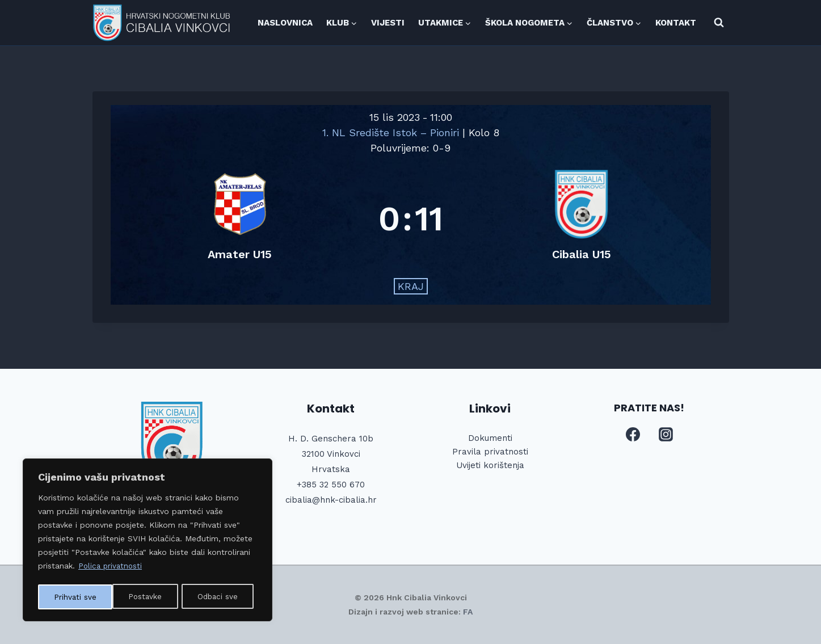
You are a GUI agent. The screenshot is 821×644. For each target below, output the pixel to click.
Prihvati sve (221, 597)
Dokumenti (490, 438)
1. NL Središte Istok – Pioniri (392, 132)
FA (468, 612)
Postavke (71, 597)
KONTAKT (676, 23)
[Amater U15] (240, 219)
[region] (148, 541)
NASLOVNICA (285, 23)
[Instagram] (666, 435)
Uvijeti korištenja (490, 465)
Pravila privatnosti (490, 452)
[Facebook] (633, 435)
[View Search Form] (719, 23)
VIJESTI (388, 23)
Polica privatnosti (111, 569)
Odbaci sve (144, 597)
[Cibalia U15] (582, 219)
